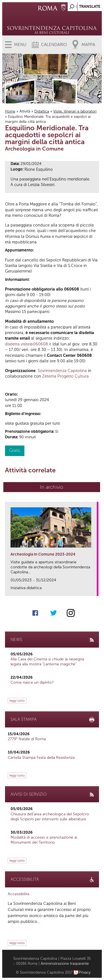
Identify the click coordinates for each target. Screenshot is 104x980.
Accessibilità (18, 894)
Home (10, 111)
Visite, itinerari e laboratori (75, 111)
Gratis (15, 450)
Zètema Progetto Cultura (65, 376)
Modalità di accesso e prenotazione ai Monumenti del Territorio (44, 840)
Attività (25, 111)
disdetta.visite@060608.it (28, 344)
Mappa (88, 45)
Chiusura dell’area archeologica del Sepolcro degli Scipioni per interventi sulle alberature (50, 817)
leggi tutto (17, 701)
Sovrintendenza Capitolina (62, 371)
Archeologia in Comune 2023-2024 (43, 554)
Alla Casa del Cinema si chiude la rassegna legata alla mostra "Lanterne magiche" (47, 662)
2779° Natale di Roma (27, 739)
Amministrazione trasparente (65, 964)
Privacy (85, 972)
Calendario (54, 45)
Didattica (42, 111)
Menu (20, 45)
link (94, 590)
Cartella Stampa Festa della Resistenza (41, 758)
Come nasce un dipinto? (32, 682)
